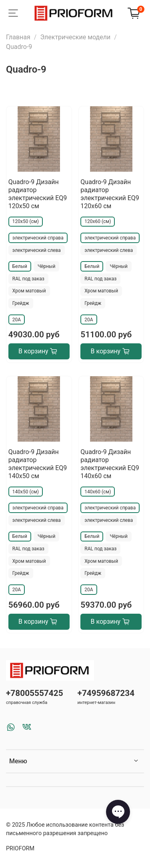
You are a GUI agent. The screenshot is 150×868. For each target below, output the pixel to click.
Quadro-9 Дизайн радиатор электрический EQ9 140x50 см (38, 464)
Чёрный (46, 266)
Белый (20, 266)
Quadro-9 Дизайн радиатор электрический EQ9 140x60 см (110, 464)
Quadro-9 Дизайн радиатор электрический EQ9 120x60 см (110, 194)
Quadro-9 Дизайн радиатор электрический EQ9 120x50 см (38, 194)
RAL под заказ (28, 279)
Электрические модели (75, 37)
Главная (18, 37)
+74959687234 (106, 693)
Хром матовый (29, 291)
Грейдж (21, 303)
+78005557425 (35, 693)
